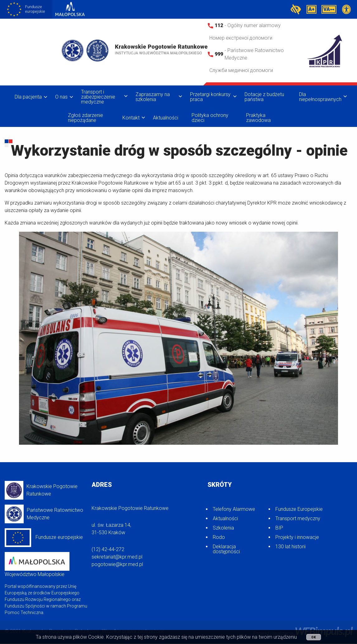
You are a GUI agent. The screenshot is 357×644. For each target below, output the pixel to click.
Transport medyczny (298, 518)
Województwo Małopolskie (37, 565)
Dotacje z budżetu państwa (264, 97)
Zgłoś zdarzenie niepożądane (86, 118)
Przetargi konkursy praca (210, 97)
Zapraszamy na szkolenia (153, 97)
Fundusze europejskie (44, 538)
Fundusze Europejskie (299, 509)
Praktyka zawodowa (258, 118)
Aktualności (166, 118)
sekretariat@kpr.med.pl (117, 557)
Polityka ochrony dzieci (210, 118)
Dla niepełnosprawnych (320, 97)
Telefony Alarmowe (234, 509)
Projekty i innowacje (297, 537)
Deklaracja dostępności (226, 549)
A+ (312, 9)
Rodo (219, 537)
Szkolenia (223, 528)
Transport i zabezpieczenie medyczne (98, 97)
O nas (61, 97)
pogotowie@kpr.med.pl (117, 564)
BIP (279, 528)
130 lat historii (290, 547)
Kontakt (131, 118)
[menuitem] (29, 97)
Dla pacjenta (28, 97)
